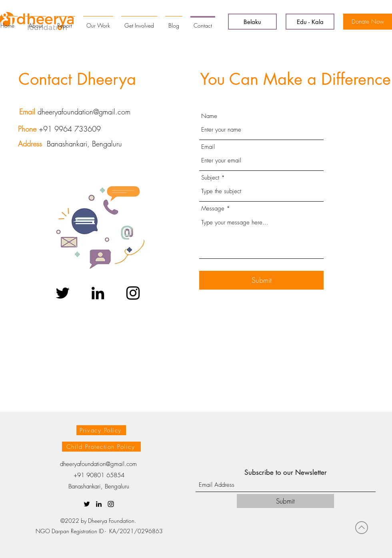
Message (213, 209)
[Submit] (261, 280)
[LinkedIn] (98, 293)
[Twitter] (63, 293)
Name (209, 116)
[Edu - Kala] (310, 22)
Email (208, 147)
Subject (210, 178)
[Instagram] (133, 293)
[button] (101, 430)
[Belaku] (252, 22)
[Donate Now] (368, 22)
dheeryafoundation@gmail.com (84, 112)
